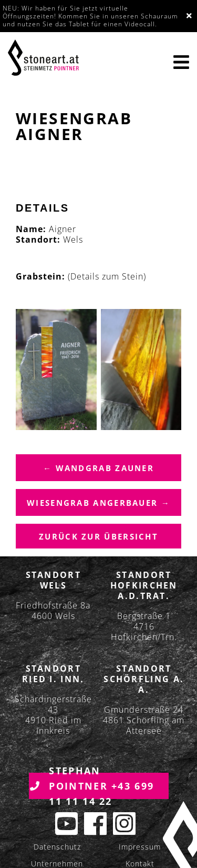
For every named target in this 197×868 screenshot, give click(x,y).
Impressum (140, 847)
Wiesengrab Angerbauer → (98, 503)
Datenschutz (57, 847)
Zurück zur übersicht (98, 536)
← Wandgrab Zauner (98, 468)
